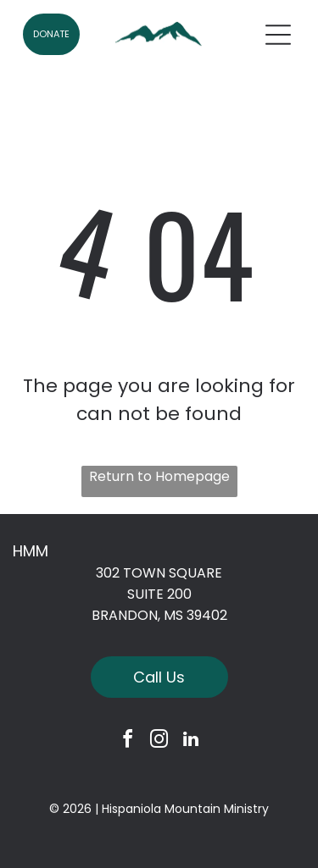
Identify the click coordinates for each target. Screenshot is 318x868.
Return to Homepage (159, 476)
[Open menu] (278, 35)
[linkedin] (191, 741)
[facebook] (128, 741)
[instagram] (159, 741)
